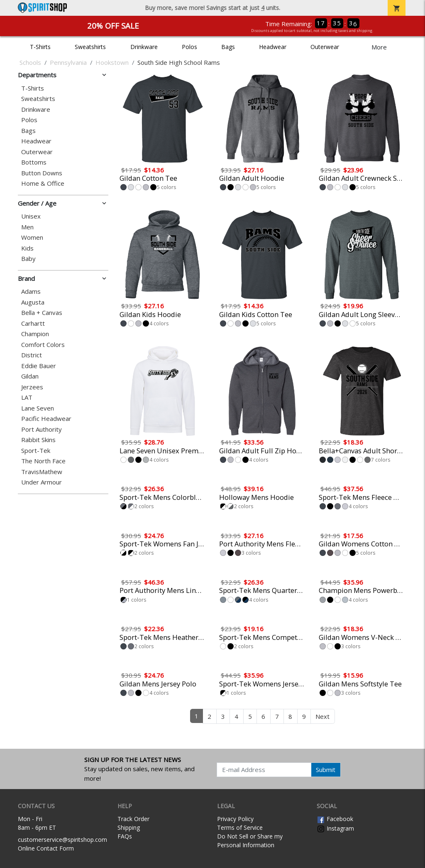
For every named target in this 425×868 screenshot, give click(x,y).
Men (27, 227)
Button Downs (42, 173)
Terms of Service (240, 827)
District (32, 355)
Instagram (335, 828)
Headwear (273, 47)
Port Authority (42, 429)
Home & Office (43, 183)
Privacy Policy (235, 819)
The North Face (43, 461)
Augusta (33, 302)
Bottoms (34, 162)
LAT (27, 397)
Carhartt (33, 323)
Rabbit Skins (38, 440)
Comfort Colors (43, 345)
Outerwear (325, 47)
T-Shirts (40, 47)
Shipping (129, 827)
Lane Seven (38, 408)
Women (32, 237)
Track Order (133, 819)
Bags (228, 47)
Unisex (31, 216)
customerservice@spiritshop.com (62, 840)
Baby (28, 259)
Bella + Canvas (42, 313)
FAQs (125, 836)
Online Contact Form (46, 848)
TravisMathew (42, 472)
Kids (27, 248)
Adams (31, 291)
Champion (35, 334)
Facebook (335, 819)
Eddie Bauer (39, 366)
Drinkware (144, 47)
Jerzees (32, 387)
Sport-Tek (36, 451)
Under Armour (42, 482)
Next (322, 716)
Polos (189, 47)
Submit (326, 770)
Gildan (30, 376)
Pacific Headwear (46, 419)
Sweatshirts (90, 47)
